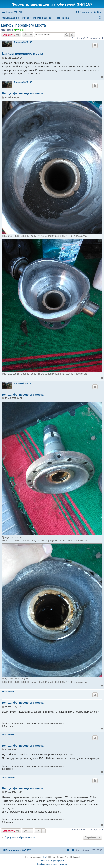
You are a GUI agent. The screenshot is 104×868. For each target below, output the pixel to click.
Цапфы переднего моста (24, 25)
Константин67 (9, 692)
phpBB (45, 857)
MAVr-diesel (20, 30)
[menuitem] (18, 12)
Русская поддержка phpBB (52, 861)
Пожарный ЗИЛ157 (23, 42)
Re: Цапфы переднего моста (23, 93)
